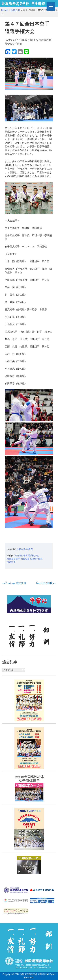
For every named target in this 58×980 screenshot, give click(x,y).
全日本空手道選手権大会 (27, 556)
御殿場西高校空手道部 (32, 559)
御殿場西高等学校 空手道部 (33, 974)
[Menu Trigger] (51, 7)
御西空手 (11, 562)
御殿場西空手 (13, 559)
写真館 (29, 549)
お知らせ (21, 549)
